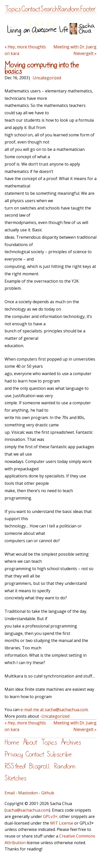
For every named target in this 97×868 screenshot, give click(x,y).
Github (48, 793)
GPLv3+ (50, 816)
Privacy (14, 754)
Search (49, 9)
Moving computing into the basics (42, 68)
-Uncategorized (46, 78)
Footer (88, 9)
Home (12, 742)
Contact (31, 9)
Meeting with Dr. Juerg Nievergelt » (75, 50)
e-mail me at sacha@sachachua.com (54, 710)
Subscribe (59, 754)
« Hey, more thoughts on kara (25, 50)
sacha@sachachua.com (27, 810)
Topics (13, 9)
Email (10, 793)
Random (69, 9)
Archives (71, 742)
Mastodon (28, 793)
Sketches (15, 778)
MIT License (62, 823)
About (30, 742)
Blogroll (40, 766)
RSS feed (15, 766)
